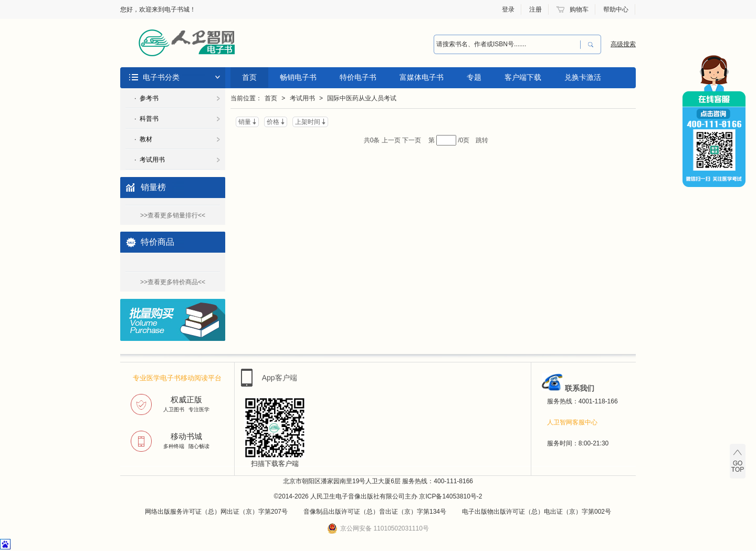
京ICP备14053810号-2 (450, 496)
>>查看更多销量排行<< (173, 215)
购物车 (579, 9)
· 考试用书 (150, 160)
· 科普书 (146, 119)
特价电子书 (358, 77)
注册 (535, 9)
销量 (245, 122)
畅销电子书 (298, 77)
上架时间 (308, 122)
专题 (474, 77)
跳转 (482, 140)
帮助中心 (616, 9)
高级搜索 (623, 44)
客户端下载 (523, 77)
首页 (249, 77)
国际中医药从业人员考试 (362, 98)
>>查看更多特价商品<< (173, 282)
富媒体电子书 (422, 77)
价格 (273, 122)
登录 (508, 9)
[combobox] (507, 44)
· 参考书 (146, 98)
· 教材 (143, 139)
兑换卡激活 (583, 77)
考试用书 (302, 98)
